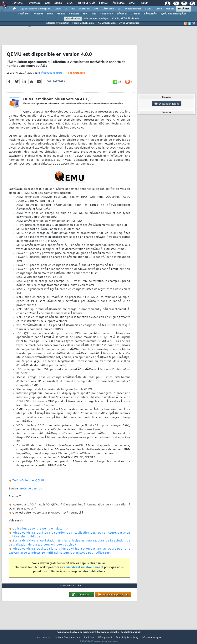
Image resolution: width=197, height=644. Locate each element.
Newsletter (86, 3)
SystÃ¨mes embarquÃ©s (174, 14)
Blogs (58, 3)
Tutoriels (34, 3)
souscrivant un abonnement (84, 570)
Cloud (58, 9)
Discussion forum (167, 104)
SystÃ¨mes (184, 9)
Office (159, 9)
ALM (73, 9)
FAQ (48, 3)
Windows (38, 14)
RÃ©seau (122, 14)
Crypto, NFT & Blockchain (126, 18)
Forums (18, 3)
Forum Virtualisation (83, 23)
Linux (50, 14)
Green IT (136, 14)
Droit (133, 3)
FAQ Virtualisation (106, 23)
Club (144, 3)
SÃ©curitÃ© (150, 14)
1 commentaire (76, 76)
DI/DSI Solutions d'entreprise (35, 9)
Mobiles (170, 9)
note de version (31, 491)
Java (96, 9)
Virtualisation (73, 18)
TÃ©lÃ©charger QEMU (28, 483)
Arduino (61, 14)
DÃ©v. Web (108, 9)
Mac (94, 14)
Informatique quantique (96, 18)
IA (66, 9)
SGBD (148, 9)
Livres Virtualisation (129, 23)
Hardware (74, 14)
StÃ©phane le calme (50, 75)
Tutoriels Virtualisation (57, 23)
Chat (70, 3)
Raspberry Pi (107, 14)
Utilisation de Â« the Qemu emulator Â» (40, 531)
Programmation (133, 9)
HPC (85, 14)
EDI (119, 9)
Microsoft (84, 9)
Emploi (104, 3)
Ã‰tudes (119, 3)
